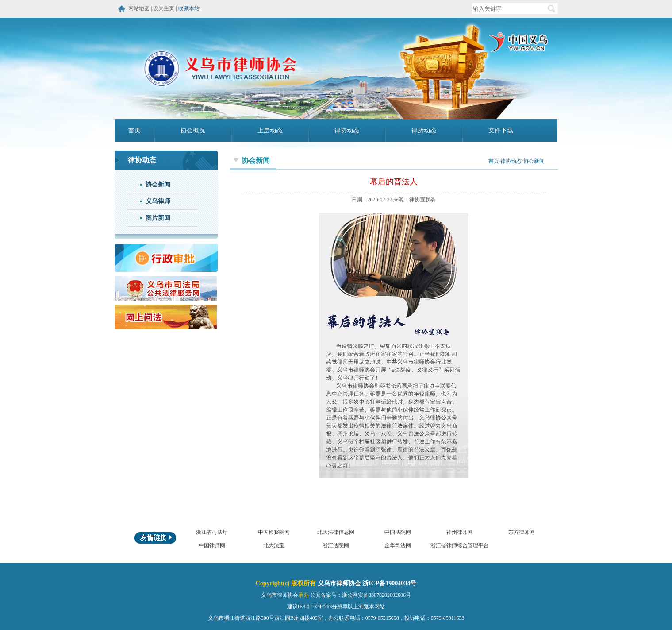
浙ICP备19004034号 (389, 583)
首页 (134, 130)
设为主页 (164, 8)
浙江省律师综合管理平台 (460, 545)
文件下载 (501, 130)
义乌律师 (158, 201)
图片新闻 (158, 218)
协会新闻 (158, 184)
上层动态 (270, 130)
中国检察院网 (274, 532)
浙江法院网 (336, 545)
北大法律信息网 (336, 532)
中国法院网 (398, 532)
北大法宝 (274, 545)
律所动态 (424, 130)
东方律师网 (522, 532)
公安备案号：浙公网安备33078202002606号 (361, 595)
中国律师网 (212, 545)
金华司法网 (398, 545)
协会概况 (193, 130)
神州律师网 (460, 532)
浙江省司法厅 (212, 532)
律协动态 (347, 130)
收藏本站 (189, 8)
